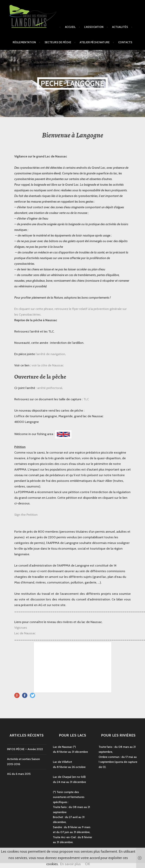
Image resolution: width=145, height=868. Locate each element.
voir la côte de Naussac (48, 365)
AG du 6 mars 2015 (19, 774)
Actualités (120, 27)
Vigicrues (21, 628)
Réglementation (24, 42)
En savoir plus (70, 864)
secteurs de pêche (58, 42)
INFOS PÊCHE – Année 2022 (25, 749)
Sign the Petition (26, 515)
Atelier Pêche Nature (95, 42)
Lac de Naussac (25, 633)
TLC (86, 399)
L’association (94, 27)
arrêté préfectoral (50, 388)
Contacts (125, 42)
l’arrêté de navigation (50, 354)
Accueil (70, 27)
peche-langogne (73, 83)
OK (87, 864)
